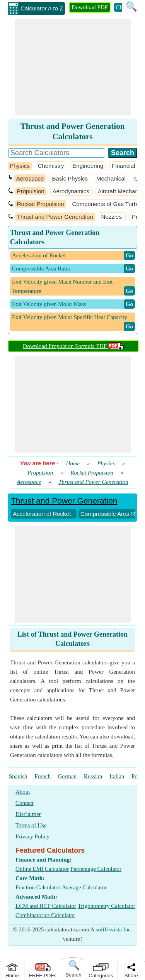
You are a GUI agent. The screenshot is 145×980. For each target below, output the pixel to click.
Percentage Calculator (96, 869)
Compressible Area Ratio (113, 514)
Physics (20, 166)
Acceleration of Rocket (42, 514)
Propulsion (31, 191)
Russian (93, 776)
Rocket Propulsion (41, 204)
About (23, 792)
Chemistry (51, 166)
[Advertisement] (73, 67)
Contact (25, 803)
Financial (123, 166)
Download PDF (90, 7)
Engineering (88, 166)
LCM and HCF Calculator (46, 906)
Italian (117, 776)
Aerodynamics (71, 191)
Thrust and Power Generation (55, 217)
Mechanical (111, 178)
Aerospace (30, 178)
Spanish (18, 776)
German (67, 776)
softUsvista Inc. (114, 929)
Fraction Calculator (38, 887)
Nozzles (113, 217)
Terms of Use (31, 825)
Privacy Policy (32, 836)
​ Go (129, 255)
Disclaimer (28, 814)
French (43, 776)
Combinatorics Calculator (45, 915)
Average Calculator (84, 887)
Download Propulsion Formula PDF (73, 346)
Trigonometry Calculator (107, 906)
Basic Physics (70, 178)
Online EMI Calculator (42, 869)
